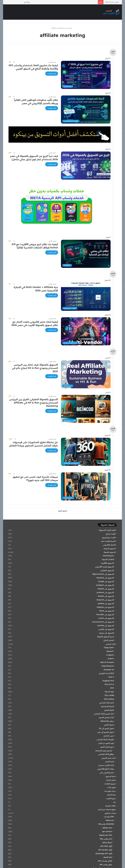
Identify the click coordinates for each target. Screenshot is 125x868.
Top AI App (109, 692)
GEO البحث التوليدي (106, 673)
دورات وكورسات (110, 791)
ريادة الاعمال (111, 795)
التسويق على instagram (105, 585)
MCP (112, 688)
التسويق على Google (106, 581)
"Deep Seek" (109, 648)
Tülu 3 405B (109, 695)
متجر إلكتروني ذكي (107, 773)
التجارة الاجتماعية (108, 706)
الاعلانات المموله (108, 559)
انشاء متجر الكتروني (109, 758)
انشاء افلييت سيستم (106, 765)
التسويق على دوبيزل (106, 633)
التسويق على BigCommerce (103, 574)
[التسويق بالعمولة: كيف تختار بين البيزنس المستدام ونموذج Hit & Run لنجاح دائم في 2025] (86, 374)
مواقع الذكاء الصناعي (106, 754)
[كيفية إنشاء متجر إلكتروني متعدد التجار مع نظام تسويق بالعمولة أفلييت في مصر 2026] (86, 331)
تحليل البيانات (111, 780)
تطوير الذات (111, 787)
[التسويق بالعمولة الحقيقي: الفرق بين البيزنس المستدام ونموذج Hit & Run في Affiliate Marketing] (86, 409)
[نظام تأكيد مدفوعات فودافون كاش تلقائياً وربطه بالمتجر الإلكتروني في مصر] (86, 109)
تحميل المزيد (63, 511)
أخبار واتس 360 (106, 839)
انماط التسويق (111, 776)
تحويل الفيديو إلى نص (106, 732)
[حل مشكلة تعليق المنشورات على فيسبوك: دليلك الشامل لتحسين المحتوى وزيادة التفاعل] (86, 452)
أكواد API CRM (106, 846)
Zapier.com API (106, 835)
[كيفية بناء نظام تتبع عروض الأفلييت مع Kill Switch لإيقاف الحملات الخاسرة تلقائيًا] (86, 254)
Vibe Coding (109, 699)
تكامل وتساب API (105, 861)
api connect (107, 831)
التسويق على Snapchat (105, 600)
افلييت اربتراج (111, 534)
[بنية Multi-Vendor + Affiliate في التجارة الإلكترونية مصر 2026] (86, 297)
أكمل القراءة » (52, 74)
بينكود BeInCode (107, 721)
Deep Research (108, 666)
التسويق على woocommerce (103, 622)
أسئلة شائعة (107, 842)
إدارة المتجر (110, 762)
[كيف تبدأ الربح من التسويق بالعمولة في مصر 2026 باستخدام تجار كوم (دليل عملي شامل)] (86, 166)
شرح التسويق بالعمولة (105, 637)
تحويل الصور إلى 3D (106, 728)
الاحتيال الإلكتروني (109, 545)
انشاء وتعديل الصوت (106, 717)
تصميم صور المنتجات (104, 751)
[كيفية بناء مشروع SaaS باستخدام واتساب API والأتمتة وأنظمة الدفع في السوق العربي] (86, 75)
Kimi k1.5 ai (109, 684)
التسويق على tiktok (107, 611)
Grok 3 (111, 677)
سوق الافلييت (111, 798)
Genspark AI (109, 670)
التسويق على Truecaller (105, 615)
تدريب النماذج (109, 736)
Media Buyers (108, 556)
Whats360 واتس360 (106, 824)
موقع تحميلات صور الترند (107, 809)
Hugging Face (108, 681)
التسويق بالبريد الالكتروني (104, 567)
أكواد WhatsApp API (104, 853)
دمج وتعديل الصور (107, 747)
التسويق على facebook (105, 578)
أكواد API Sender (105, 850)
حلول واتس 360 (106, 865)
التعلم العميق (109, 710)
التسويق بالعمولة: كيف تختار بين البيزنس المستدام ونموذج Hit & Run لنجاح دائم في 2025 (35, 368)
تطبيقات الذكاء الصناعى (105, 739)
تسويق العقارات (110, 784)
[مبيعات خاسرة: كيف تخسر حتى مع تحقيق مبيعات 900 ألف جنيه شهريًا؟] (86, 486)
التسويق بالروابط (110, 548)
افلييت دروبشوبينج (109, 537)
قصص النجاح (109, 640)
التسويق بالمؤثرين (107, 570)
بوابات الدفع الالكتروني (106, 769)
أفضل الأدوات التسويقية (107, 530)
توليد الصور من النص (106, 743)
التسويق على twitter (106, 618)
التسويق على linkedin (106, 589)
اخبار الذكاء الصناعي (107, 703)
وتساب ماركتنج (110, 813)
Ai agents (110, 655)
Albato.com (107, 828)
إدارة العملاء (108, 857)
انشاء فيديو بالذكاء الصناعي (104, 714)
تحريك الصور (109, 725)
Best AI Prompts (107, 662)
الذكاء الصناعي (111, 644)
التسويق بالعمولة (110, 552)
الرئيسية (70, 28)
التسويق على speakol (106, 603)
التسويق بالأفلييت (107, 563)
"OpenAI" (110, 651)
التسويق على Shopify (106, 596)
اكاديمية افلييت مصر (108, 541)
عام (114, 802)
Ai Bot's (111, 659)
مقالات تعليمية (111, 806)
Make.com (110, 820)
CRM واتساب (109, 817)
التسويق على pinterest (105, 592)
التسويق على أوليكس (106, 629)
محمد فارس (52, 62)
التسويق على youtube (106, 626)
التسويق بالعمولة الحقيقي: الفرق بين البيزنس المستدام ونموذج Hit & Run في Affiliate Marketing (34, 403)
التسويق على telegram (105, 607)
